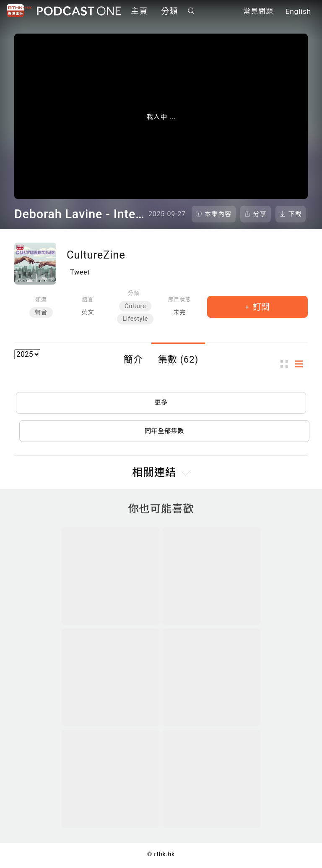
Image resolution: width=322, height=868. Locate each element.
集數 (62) (178, 359)
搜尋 (191, 11)
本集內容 (218, 214)
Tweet (80, 272)
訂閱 (260, 307)
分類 (169, 12)
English (298, 12)
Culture (135, 306)
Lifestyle (135, 319)
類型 (41, 299)
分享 (260, 214)
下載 (295, 214)
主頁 (139, 12)
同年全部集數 (164, 432)
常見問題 (258, 12)
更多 (161, 403)
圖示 (287, 364)
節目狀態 (179, 299)
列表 (301, 364)
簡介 (133, 359)
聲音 (41, 312)
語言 (88, 299)
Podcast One (79, 11)
